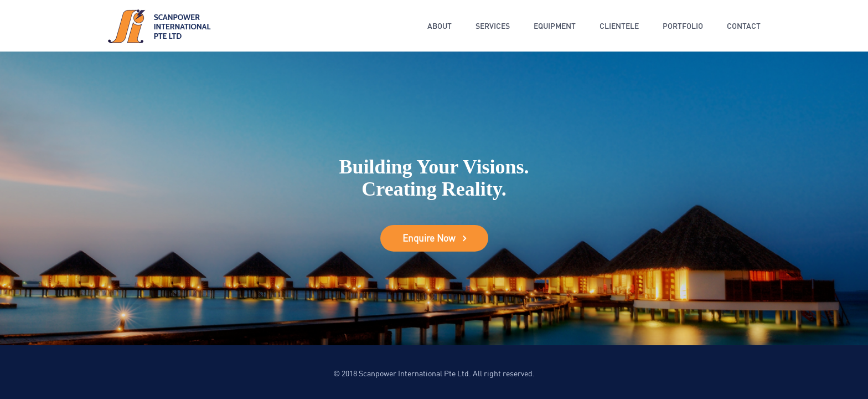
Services (493, 26)
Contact (744, 26)
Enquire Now (429, 238)
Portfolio (683, 26)
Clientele (619, 26)
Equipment (555, 26)
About (440, 26)
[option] (434, 198)
